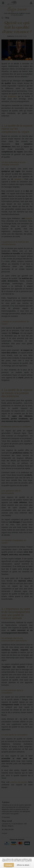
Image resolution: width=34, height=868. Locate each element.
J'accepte (9, 865)
